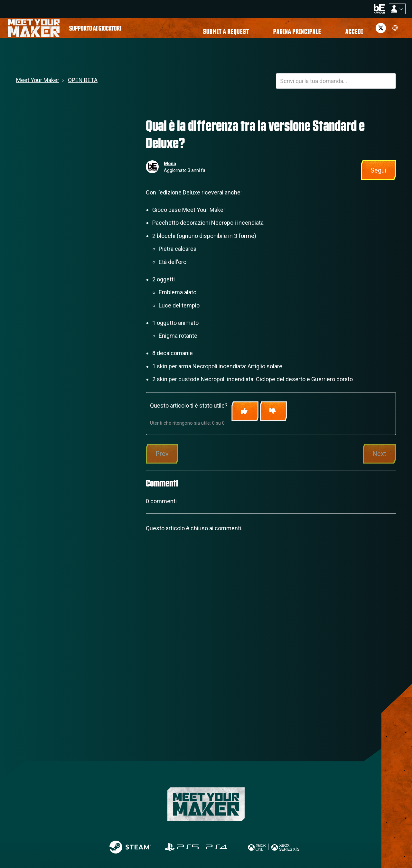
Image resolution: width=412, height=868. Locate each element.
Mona (170, 169)
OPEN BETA (83, 85)
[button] (345, 31)
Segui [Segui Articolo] (378, 175)
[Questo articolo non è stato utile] (273, 417)
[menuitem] (95, 31)
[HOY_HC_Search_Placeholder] (336, 86)
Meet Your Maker (38, 85)
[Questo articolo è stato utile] (245, 417)
